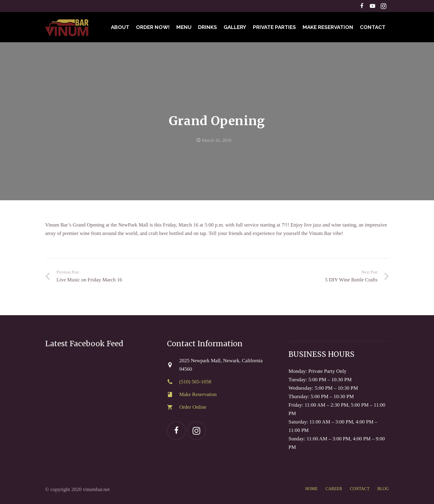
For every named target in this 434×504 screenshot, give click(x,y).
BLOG (383, 489)
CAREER (334, 489)
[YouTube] (373, 6)
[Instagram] (383, 6)
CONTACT (360, 489)
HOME (311, 489)
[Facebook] (362, 6)
